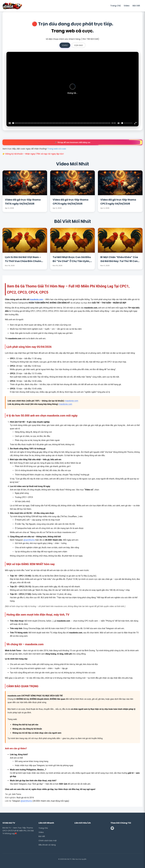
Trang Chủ (116, 6)
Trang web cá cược (72, 31)
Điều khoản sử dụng (47, 845)
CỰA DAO (79, 45)
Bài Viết (136, 6)
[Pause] (10, 123)
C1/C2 (65, 45)
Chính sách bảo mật (48, 841)
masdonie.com (36, 299)
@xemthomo (29, 540)
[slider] (61, 123)
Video (127, 6)
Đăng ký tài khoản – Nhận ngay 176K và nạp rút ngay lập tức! (35, 154)
